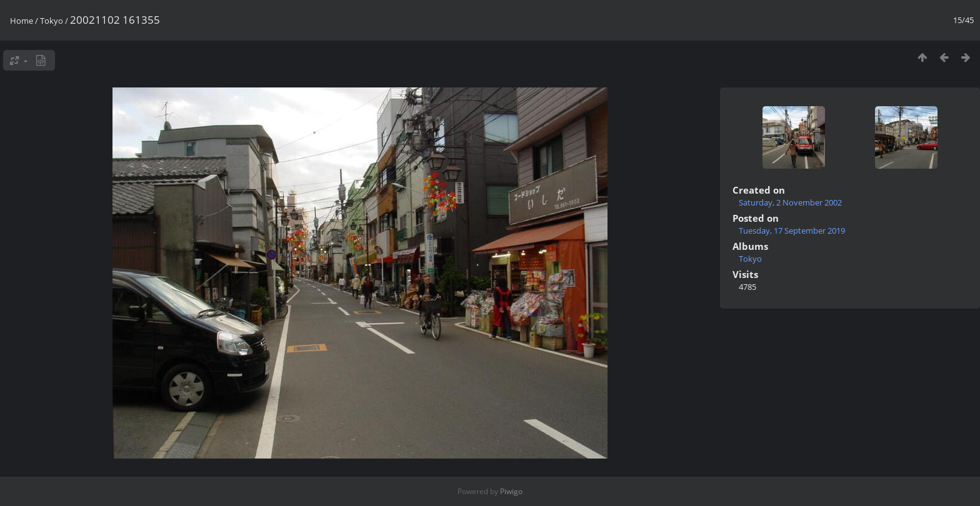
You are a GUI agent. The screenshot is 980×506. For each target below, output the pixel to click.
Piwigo (511, 491)
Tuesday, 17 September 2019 (792, 231)
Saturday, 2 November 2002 (790, 202)
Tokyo (52, 21)
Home (22, 21)
